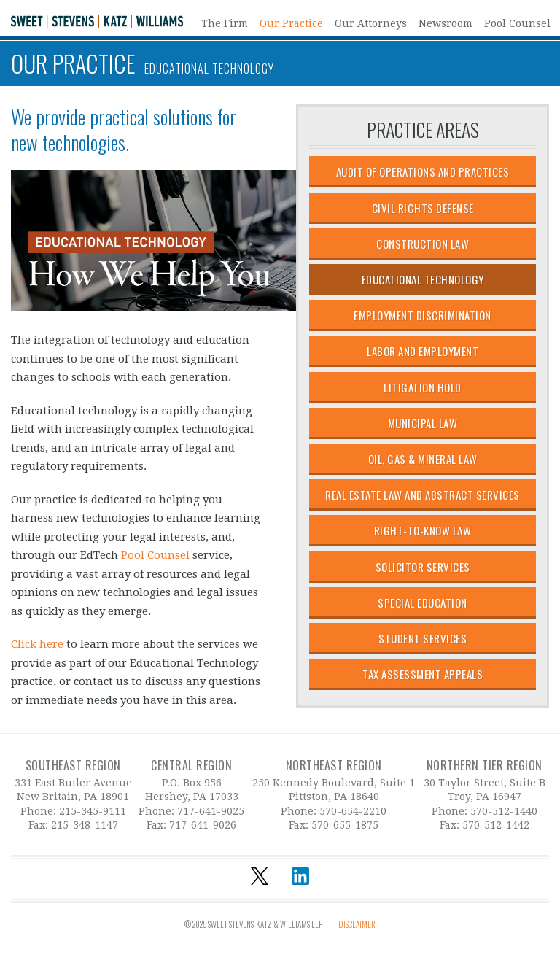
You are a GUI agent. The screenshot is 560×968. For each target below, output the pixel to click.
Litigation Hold (423, 387)
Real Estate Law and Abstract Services (423, 495)
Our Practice (291, 23)
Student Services (423, 638)
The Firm (225, 23)
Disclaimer (357, 924)
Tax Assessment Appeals (423, 674)
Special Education (423, 603)
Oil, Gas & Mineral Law (423, 459)
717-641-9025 (211, 811)
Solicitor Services (423, 567)
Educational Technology (423, 279)
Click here (37, 644)
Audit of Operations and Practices (423, 171)
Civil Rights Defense (423, 208)
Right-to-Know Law (423, 530)
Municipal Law (423, 423)
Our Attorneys (371, 23)
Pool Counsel (517, 23)
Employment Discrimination (423, 315)
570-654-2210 (353, 811)
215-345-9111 (93, 811)
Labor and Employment (423, 351)
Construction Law (423, 244)
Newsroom (446, 23)
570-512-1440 (504, 811)
